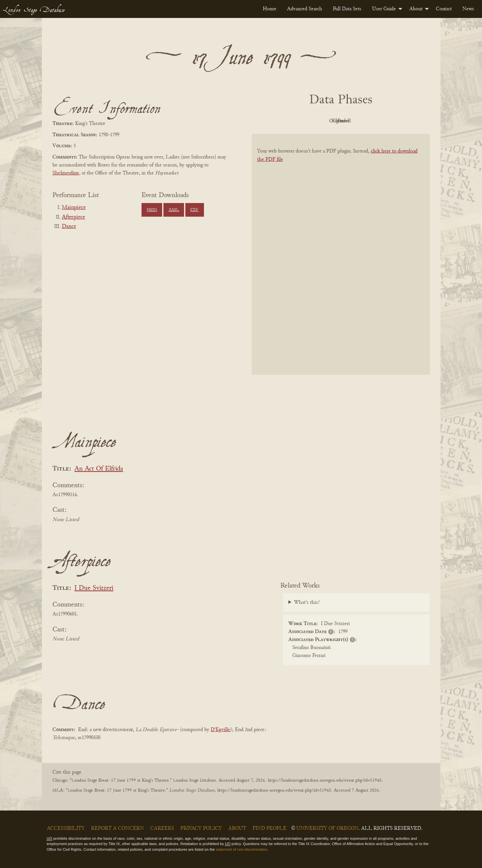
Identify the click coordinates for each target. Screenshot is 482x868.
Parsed (394, 121)
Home (270, 9)
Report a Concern (117, 828)
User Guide (384, 9)
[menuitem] (270, 9)
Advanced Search (305, 9)
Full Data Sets (347, 9)
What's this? (307, 602)
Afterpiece (73, 217)
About (416, 9)
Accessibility (66, 828)
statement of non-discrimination (242, 849)
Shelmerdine (66, 173)
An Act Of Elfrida (99, 469)
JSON (152, 210)
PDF (284, 121)
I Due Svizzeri (94, 588)
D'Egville (220, 730)
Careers (162, 828)
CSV (194, 210)
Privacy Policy (201, 828)
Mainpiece (74, 208)
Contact (444, 9)
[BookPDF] (341, 263)
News (468, 9)
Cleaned (357, 121)
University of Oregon (327, 828)
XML (174, 210)
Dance (69, 227)
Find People (269, 828)
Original (321, 121)
